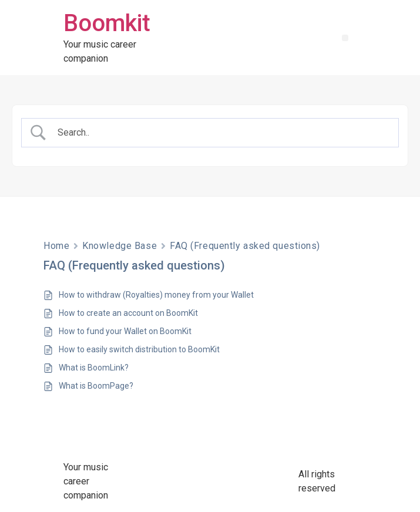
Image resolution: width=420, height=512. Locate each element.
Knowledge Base (120, 246)
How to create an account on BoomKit (128, 313)
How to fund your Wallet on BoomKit (125, 331)
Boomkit (107, 23)
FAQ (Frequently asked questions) (245, 246)
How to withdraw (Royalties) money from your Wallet (156, 295)
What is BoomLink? (94, 368)
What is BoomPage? (96, 386)
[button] (345, 38)
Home (56, 246)
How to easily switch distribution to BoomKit (139, 349)
